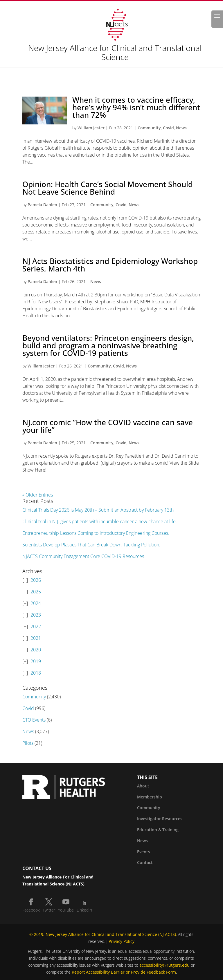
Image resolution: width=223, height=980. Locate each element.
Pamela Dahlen (42, 205)
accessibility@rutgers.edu (164, 965)
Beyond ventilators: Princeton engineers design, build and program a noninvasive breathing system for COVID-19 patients (108, 345)
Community (149, 128)
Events (144, 852)
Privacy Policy (122, 941)
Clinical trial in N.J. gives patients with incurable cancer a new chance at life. (100, 521)
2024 (36, 603)
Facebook (31, 910)
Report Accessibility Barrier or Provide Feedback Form (124, 972)
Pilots (28, 743)
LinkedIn (84, 910)
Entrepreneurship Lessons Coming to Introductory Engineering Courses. (96, 533)
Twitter (49, 910)
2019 (36, 661)
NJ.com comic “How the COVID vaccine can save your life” (108, 426)
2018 (36, 673)
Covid (168, 128)
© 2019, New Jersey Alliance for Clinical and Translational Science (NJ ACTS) (103, 934)
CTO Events (34, 720)
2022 (36, 626)
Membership (150, 797)
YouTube (66, 910)
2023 (36, 615)
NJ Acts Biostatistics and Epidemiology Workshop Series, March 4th (110, 265)
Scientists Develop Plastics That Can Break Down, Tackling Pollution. (91, 545)
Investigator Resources (160, 819)
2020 (36, 650)
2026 (36, 580)
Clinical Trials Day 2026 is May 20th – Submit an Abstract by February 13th (98, 510)
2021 (36, 638)
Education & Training (158, 830)
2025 (36, 592)
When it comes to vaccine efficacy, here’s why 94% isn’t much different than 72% (136, 107)
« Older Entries (38, 495)
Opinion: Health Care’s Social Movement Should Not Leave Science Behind (108, 188)
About (143, 786)
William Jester (91, 128)
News (181, 128)
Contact (145, 862)
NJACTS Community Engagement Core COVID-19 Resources (83, 556)
